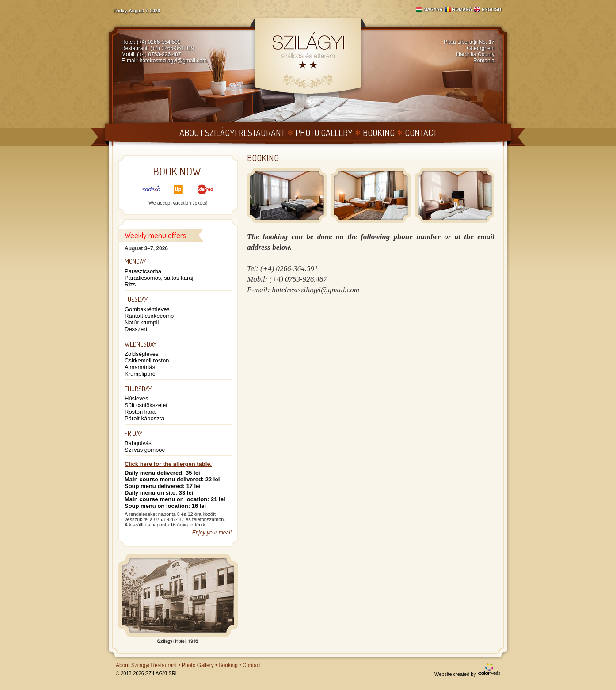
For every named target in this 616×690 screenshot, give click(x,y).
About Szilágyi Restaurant (232, 133)
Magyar (433, 10)
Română (462, 10)
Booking (379, 133)
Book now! (178, 171)
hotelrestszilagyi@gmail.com (173, 61)
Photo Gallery (324, 133)
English (491, 10)
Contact (421, 133)
